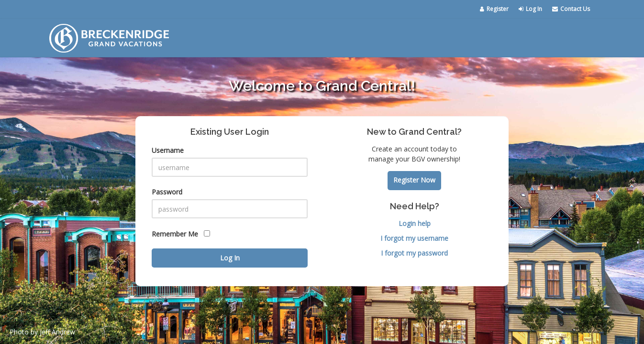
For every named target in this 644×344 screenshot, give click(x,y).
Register (494, 9)
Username (168, 150)
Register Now (414, 180)
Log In (530, 9)
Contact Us (571, 9)
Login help (415, 223)
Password (167, 192)
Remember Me (181, 234)
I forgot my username (414, 238)
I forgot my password (414, 253)
